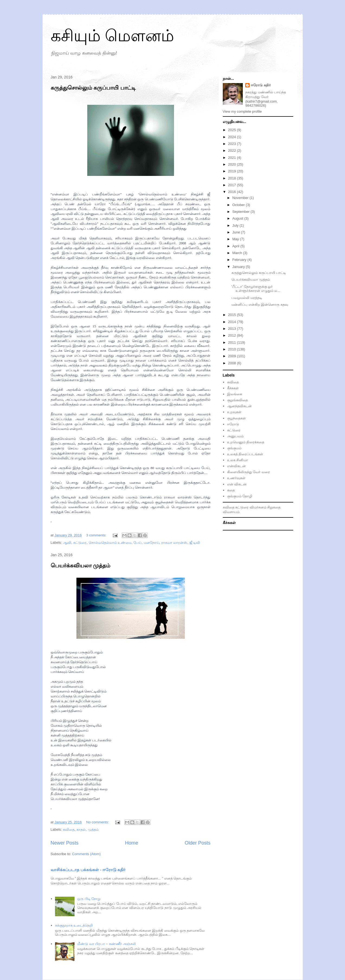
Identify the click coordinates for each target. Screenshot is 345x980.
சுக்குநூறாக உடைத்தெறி (74, 925)
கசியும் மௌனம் (112, 36)
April (236, 246)
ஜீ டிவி (195, 543)
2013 (233, 329)
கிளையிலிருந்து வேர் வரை (249, 472)
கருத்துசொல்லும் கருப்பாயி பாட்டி (93, 88)
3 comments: (97, 535)
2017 (233, 185)
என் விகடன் (237, 484)
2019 (233, 171)
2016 (233, 192)
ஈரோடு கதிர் (261, 85)
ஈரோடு (233, 424)
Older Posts (197, 843)
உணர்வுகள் (236, 478)
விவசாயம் (231, 512)
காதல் (81, 829)
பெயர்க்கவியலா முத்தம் (81, 565)
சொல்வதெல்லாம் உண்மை (110, 543)
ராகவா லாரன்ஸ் (174, 543)
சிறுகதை (274, 507)
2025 (233, 130)
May (236, 239)
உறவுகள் (234, 412)
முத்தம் (93, 829)
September (241, 212)
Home (132, 843)
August (238, 218)
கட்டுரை (80, 543)
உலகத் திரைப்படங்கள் (245, 454)
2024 (233, 137)
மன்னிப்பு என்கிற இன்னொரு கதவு (260, 304)
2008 (233, 363)
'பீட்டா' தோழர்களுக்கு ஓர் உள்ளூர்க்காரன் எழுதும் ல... (256, 289)
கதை (231, 490)
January (239, 267)
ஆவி (67, 543)
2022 (233, 151)
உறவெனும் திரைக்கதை (246, 442)
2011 (233, 342)
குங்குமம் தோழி (240, 496)
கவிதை (69, 829)
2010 (233, 349)
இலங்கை (235, 394)
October (239, 205)
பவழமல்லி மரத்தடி (247, 298)
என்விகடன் (236, 466)
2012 (233, 335)
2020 (233, 164)
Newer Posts (65, 843)
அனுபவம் (235, 436)
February (240, 260)
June (237, 232)
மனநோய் (151, 543)
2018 (233, 178)
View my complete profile (242, 111)
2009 (233, 356)
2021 (233, 158)
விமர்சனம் (258, 507)
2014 (233, 322)
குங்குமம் (234, 448)
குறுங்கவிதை (237, 400)
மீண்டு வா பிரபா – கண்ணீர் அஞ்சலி (107, 944)
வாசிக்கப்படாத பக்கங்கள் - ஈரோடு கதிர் (88, 870)
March (238, 253)
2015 (233, 315)
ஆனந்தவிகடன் (239, 406)
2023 (233, 144)
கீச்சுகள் (233, 388)
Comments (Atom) (86, 854)
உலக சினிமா (238, 460)
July (236, 225)
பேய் (137, 543)
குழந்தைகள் (236, 418)
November (241, 198)
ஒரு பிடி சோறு (89, 899)
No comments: (98, 822)
